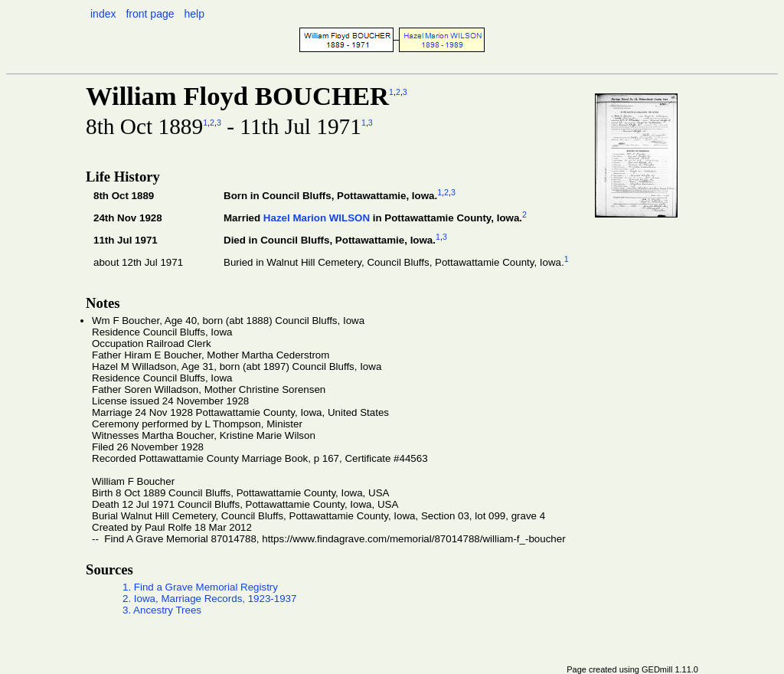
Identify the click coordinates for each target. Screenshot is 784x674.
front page (150, 14)
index (103, 14)
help (194, 14)
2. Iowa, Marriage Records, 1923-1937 (209, 599)
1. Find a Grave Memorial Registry (200, 587)
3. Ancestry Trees (162, 610)
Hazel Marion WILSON (317, 218)
